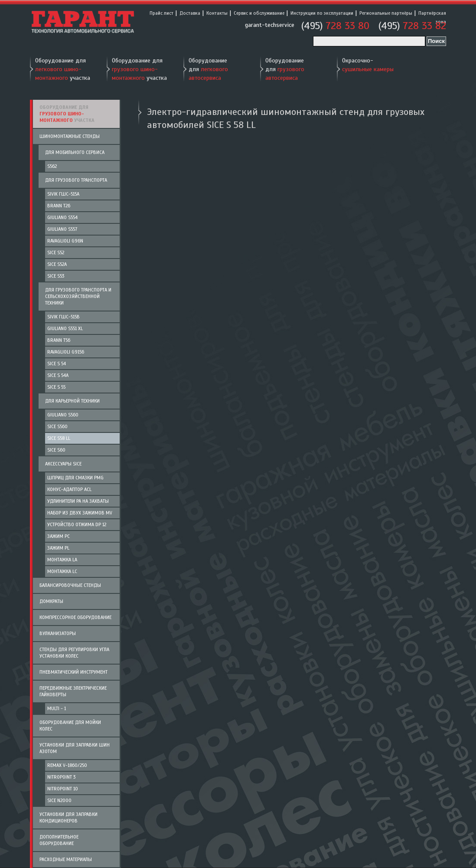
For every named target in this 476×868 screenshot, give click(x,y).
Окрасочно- (368, 65)
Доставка (190, 13)
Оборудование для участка (63, 69)
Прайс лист (161, 13)
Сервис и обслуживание (259, 13)
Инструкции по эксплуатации (322, 13)
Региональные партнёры (386, 13)
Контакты (217, 13)
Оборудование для (208, 69)
